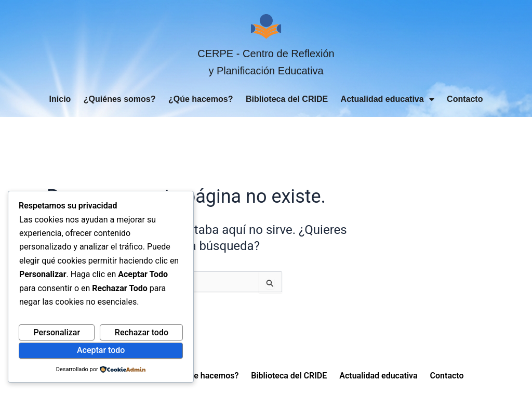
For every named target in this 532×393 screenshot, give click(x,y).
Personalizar (57, 332)
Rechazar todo (142, 332)
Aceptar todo (101, 350)
